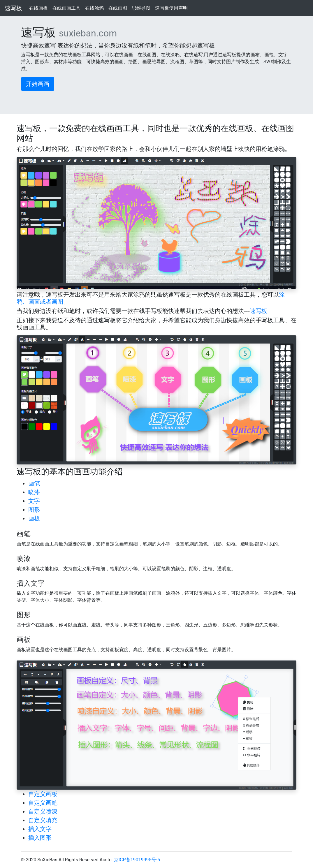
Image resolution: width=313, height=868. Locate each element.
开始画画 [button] (38, 84)
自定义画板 (43, 794)
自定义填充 (43, 820)
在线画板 (39, 8)
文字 (34, 501)
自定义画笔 (43, 803)
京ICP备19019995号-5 (137, 860)
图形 (34, 510)
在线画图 (118, 8)
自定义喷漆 (43, 811)
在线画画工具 (67, 8)
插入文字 (40, 829)
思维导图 (141, 8)
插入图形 (40, 838)
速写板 (13, 8)
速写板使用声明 (172, 8)
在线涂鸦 (95, 8)
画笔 (34, 483)
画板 (34, 518)
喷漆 (34, 492)
